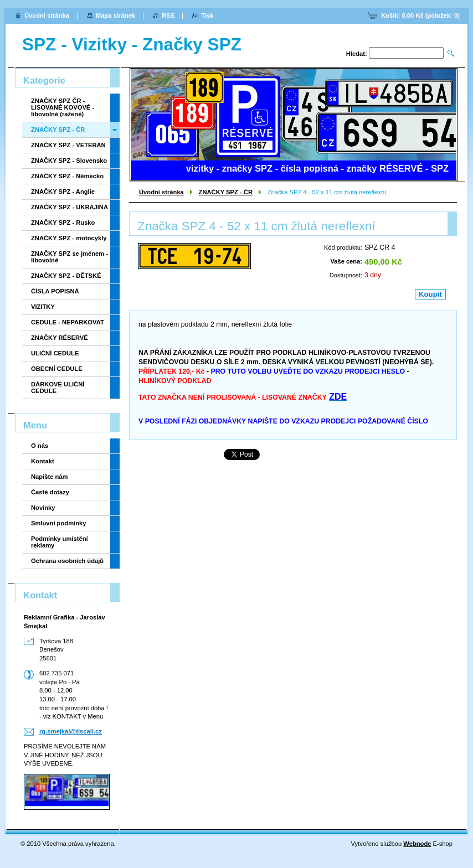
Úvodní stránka (161, 192)
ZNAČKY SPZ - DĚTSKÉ (66, 276)
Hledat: (357, 54)
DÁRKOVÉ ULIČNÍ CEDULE (58, 387)
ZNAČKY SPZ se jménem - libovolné (70, 257)
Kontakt (43, 461)
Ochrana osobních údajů (67, 561)
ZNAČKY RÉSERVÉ (60, 338)
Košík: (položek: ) (420, 15)
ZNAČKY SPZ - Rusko (63, 223)
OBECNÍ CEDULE (57, 369)
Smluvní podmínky (58, 523)
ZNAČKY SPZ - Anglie (63, 192)
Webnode (417, 844)
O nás (40, 446)
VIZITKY (43, 307)
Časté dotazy (50, 492)
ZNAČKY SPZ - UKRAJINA (70, 207)
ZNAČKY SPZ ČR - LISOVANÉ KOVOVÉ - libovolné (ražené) (63, 107)
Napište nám (50, 477)
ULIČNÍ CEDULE (55, 353)
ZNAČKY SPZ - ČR (226, 192)
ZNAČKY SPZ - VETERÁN (68, 145)
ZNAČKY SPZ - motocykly (69, 238)
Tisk (207, 15)
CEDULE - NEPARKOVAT (68, 322)
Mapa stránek (116, 15)
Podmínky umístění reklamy (60, 542)
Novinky (43, 508)
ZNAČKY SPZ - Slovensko (69, 161)
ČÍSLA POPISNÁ (55, 291)
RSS (168, 15)
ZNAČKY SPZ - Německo (67, 176)
